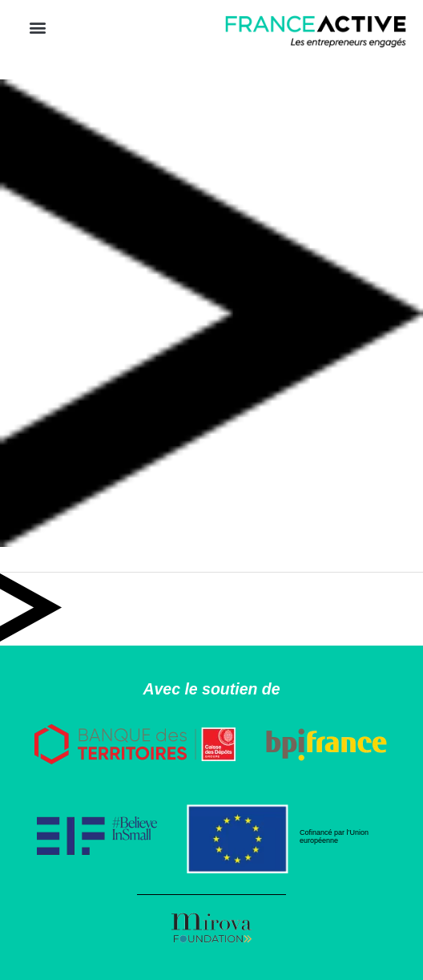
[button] (37, 28)
